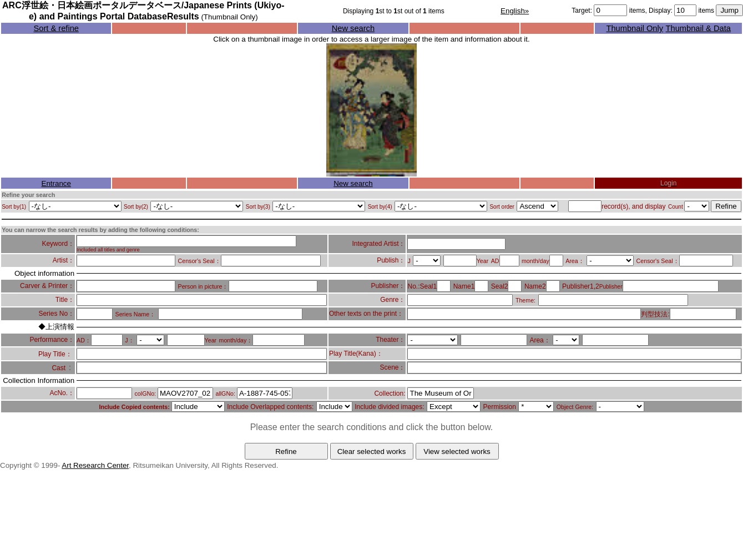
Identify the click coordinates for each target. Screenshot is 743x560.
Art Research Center (95, 465)
